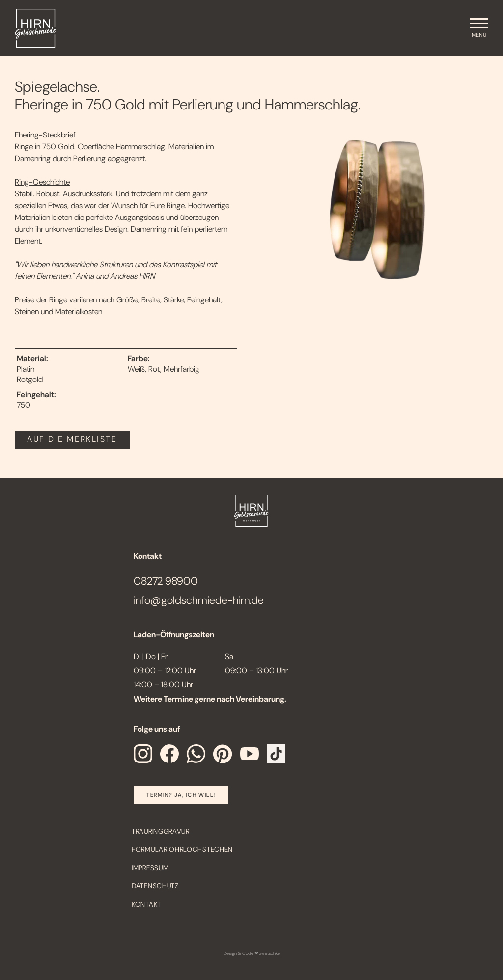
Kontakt (146, 904)
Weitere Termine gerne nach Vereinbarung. (210, 699)
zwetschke (270, 953)
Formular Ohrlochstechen (182, 849)
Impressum (150, 868)
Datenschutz (155, 886)
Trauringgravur (161, 831)
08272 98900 (166, 581)
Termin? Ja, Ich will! (181, 795)
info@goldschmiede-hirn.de (199, 600)
